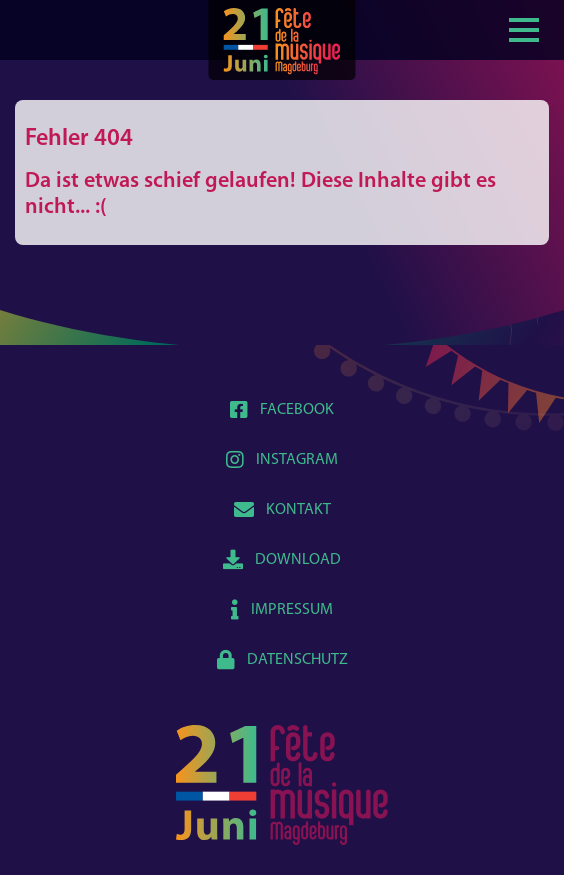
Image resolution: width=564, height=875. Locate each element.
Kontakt (282, 510)
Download (282, 560)
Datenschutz (282, 660)
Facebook (282, 410)
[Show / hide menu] (524, 28)
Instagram (282, 460)
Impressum (282, 610)
